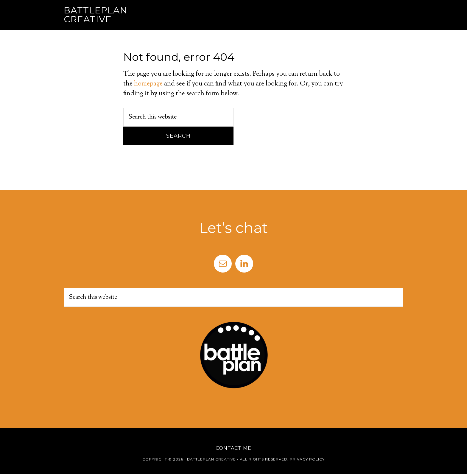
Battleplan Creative (96, 15)
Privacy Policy (307, 459)
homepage (148, 84)
